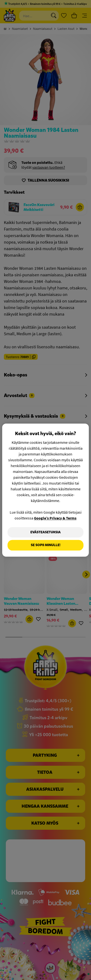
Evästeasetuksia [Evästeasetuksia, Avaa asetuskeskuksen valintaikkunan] (45, 532)
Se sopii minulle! (46, 545)
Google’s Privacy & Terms (55, 518)
